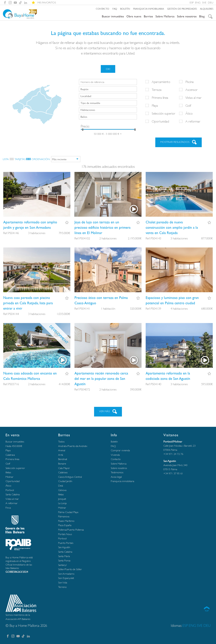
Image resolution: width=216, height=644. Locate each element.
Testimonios (117, 472)
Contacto (102, 9)
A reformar (193, 121)
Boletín (125, 9)
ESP (192, 2)
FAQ (115, 9)
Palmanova (64, 516)
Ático (189, 113)
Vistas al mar (193, 98)
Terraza (157, 90)
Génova (62, 490)
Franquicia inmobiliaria (148, 9)
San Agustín (64, 547)
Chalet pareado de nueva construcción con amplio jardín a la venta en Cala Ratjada (172, 227)
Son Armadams (66, 574)
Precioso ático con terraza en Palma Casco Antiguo (101, 300)
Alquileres (207, 9)
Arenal (62, 450)
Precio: (85, 126)
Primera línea (160, 98)
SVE (204, 2)
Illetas (8, 472)
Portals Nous (65, 534)
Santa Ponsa (64, 560)
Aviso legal (116, 477)
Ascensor (191, 90)
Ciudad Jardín (65, 481)
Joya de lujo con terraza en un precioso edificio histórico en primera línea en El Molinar (102, 227)
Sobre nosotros (187, 16)
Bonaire (62, 464)
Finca (8, 508)
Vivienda (115, 455)
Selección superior (163, 113)
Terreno (62, 587)
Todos (61, 442)
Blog (202, 16)
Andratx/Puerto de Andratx (73, 446)
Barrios (148, 16)
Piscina (190, 82)
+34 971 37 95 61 (173, 473)
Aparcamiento (161, 82)
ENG (198, 2)
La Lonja (62, 503)
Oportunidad (160, 121)
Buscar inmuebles (113, 16)
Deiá (61, 486)
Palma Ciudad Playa (68, 512)
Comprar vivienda (120, 450)
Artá (61, 455)
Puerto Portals (66, 543)
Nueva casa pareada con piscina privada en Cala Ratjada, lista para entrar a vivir (28, 303)
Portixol (10, 490)
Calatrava (10, 455)
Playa (155, 105)
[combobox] (108, 89)
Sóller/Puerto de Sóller (70, 569)
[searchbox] (108, 89)
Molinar (9, 477)
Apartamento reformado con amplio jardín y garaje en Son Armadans (30, 225)
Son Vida (63, 582)
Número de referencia (92, 82)
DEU (211, 2)
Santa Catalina (13, 494)
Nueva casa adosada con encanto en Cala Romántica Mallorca (30, 376)
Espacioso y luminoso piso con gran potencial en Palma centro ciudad (172, 300)
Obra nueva (134, 16)
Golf (188, 105)
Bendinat (63, 459)
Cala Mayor (64, 468)
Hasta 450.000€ (14, 446)
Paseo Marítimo (66, 521)
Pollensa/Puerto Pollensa (71, 530)
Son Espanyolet (66, 578)
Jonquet (62, 499)
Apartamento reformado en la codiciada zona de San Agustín (168, 376)
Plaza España (65, 525)
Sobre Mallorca (165, 16)
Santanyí (62, 565)
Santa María (64, 556)
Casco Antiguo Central (70, 477)
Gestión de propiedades (182, 9)
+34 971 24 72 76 (173, 454)
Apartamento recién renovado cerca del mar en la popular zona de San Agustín (101, 379)
